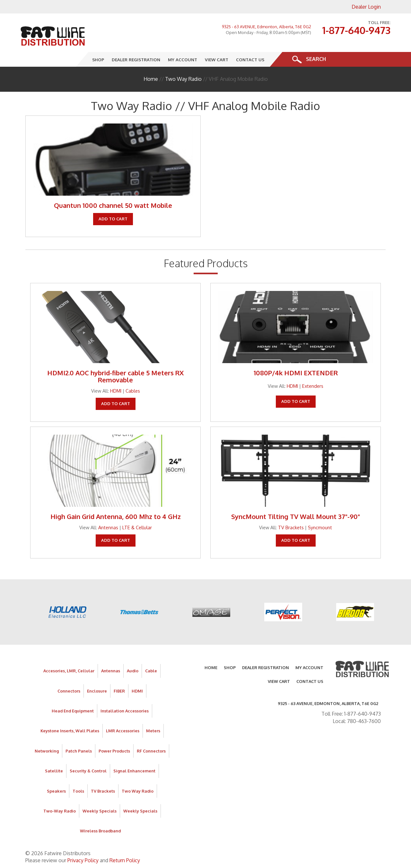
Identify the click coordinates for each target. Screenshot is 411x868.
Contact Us (250, 59)
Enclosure (97, 691)
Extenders (313, 386)
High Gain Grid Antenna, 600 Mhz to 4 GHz (116, 516)
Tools (78, 791)
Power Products (114, 751)
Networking (47, 751)
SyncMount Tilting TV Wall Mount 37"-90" (296, 516)
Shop (98, 59)
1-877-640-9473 (356, 30)
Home (151, 79)
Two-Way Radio (60, 811)
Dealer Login (366, 7)
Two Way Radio (183, 79)
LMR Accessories (123, 731)
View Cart (217, 59)
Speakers (56, 791)
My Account (183, 59)
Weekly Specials (100, 811)
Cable (151, 671)
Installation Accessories (125, 711)
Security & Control (88, 771)
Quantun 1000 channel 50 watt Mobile (113, 205)
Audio (133, 671)
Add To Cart (113, 219)
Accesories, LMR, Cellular (69, 671)
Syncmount (320, 527)
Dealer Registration (136, 59)
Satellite (54, 771)
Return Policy (125, 860)
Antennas (108, 527)
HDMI (116, 391)
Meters (153, 731)
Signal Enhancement (134, 771)
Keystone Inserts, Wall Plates (70, 731)
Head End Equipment (73, 711)
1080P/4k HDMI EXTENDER (296, 373)
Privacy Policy (83, 860)
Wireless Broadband (100, 831)
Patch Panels (79, 751)
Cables (133, 391)
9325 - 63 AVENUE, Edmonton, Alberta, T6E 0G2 (267, 27)
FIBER (119, 691)
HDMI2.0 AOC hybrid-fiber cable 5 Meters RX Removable (115, 376)
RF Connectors (151, 751)
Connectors (69, 691)
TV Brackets (291, 527)
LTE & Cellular (137, 527)
